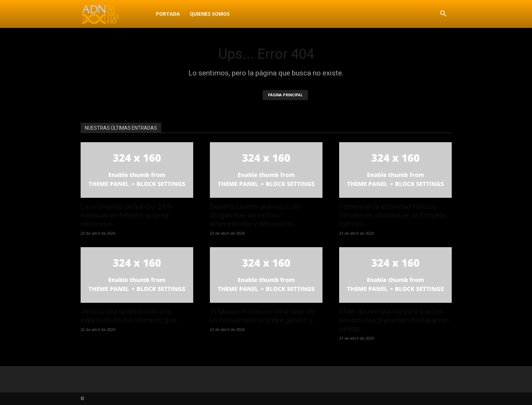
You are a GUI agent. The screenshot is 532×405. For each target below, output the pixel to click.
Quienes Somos (210, 14)
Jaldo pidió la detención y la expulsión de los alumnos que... (131, 316)
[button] (443, 14)
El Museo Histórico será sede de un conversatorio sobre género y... (264, 316)
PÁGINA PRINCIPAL (285, 95)
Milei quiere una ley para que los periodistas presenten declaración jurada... (394, 320)
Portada (168, 14)
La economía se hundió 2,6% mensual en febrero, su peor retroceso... (126, 215)
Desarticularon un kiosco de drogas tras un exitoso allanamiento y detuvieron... (255, 215)
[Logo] (116, 14)
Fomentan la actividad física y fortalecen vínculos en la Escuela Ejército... (392, 215)
